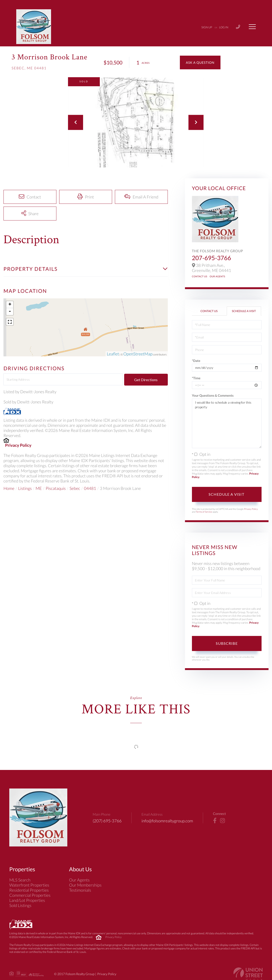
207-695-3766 (212, 258)
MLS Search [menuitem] (20, 880)
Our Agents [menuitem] (79, 880)
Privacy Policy (18, 445)
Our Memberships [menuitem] (85, 885)
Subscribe (227, 643)
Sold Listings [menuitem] (20, 905)
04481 (90, 488)
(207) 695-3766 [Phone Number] (107, 821)
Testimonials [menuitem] (80, 890)
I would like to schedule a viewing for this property (227, 423)
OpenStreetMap (138, 354)
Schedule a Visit (244, 311)
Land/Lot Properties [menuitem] (27, 900)
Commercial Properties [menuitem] (30, 895)
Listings (25, 488)
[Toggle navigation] (252, 27)
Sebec (75, 488)
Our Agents (217, 277)
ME (39, 488)
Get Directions (146, 380)
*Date (196, 361)
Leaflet (113, 354)
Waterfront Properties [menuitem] (29, 885)
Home (9, 488)
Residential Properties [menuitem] (29, 890)
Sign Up (207, 27)
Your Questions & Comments (213, 395)
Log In (224, 27)
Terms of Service (204, 512)
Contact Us (200, 277)
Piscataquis (56, 488)
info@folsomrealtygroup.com (167, 821)
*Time (196, 378)
